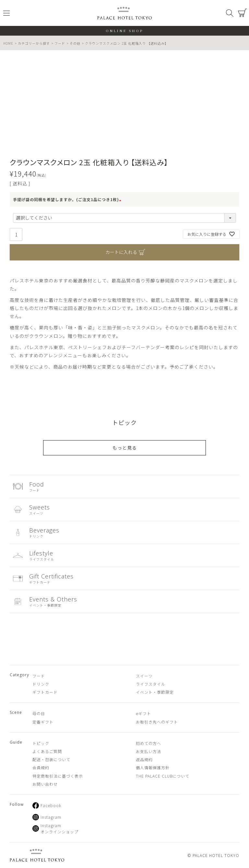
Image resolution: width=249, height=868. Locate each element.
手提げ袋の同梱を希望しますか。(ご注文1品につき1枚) (68, 199)
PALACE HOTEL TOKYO (37, 855)
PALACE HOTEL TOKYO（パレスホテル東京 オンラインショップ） (124, 13)
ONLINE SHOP (125, 31)
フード (60, 43)
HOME (8, 43)
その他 (75, 43)
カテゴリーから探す (34, 43)
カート (243, 13)
